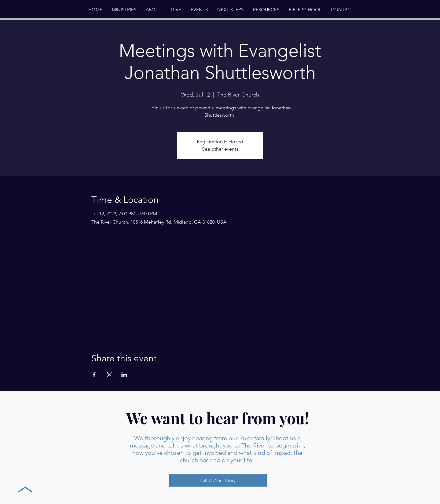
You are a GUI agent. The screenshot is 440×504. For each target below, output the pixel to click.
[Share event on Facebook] (94, 375)
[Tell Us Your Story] (218, 480)
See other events (220, 149)
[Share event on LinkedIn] (124, 375)
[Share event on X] (109, 375)
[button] (153, 10)
